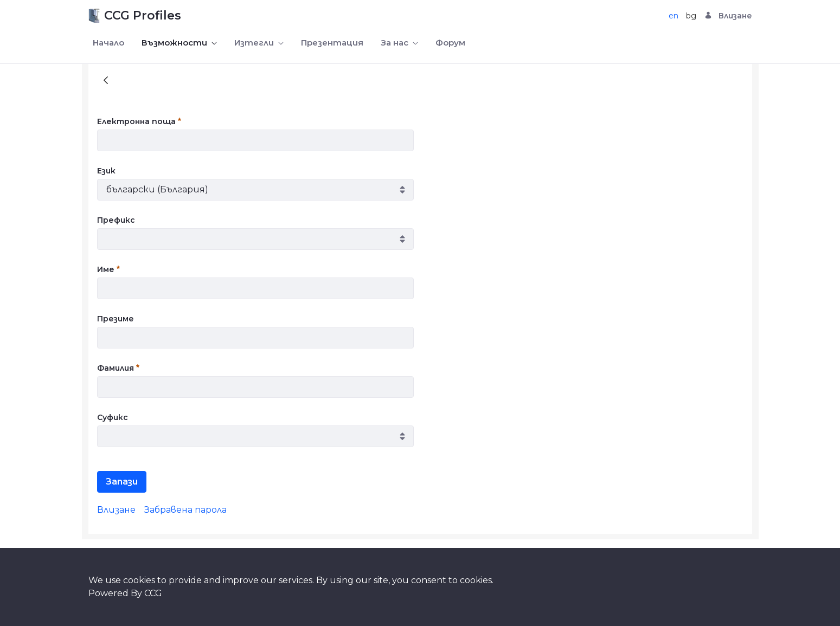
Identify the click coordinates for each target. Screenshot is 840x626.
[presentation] (509, 136)
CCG (153, 593)
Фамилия (118, 368)
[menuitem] (108, 43)
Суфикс (113, 417)
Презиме (116, 319)
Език (106, 171)
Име (108, 269)
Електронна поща (139, 121)
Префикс (116, 220)
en (674, 16)
